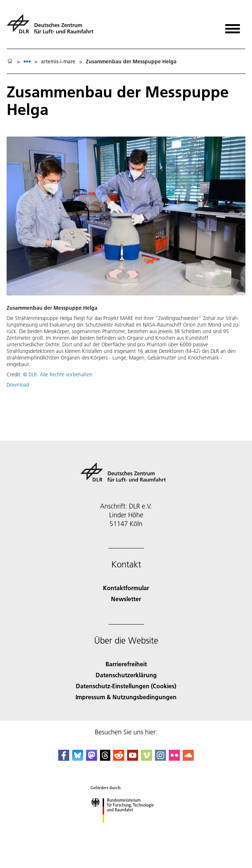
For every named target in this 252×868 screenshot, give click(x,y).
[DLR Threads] (105, 758)
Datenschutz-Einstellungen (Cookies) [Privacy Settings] (126, 686)
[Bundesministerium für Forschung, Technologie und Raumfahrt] (126, 829)
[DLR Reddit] (119, 758)
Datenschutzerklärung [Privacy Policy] (126, 675)
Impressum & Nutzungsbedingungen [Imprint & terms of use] (126, 697)
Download (18, 385)
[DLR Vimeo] (147, 758)
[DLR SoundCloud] (188, 758)
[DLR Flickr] (174, 758)
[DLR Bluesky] (78, 758)
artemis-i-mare (58, 62)
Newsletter (126, 599)
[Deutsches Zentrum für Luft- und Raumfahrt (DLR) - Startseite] (53, 27)
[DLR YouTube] (133, 758)
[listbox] (27, 61)
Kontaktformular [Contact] (126, 588)
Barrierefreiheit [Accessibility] (126, 664)
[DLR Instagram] (160, 758)
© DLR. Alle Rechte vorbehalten (58, 375)
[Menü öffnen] (233, 26)
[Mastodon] (92, 758)
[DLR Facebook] (64, 758)
